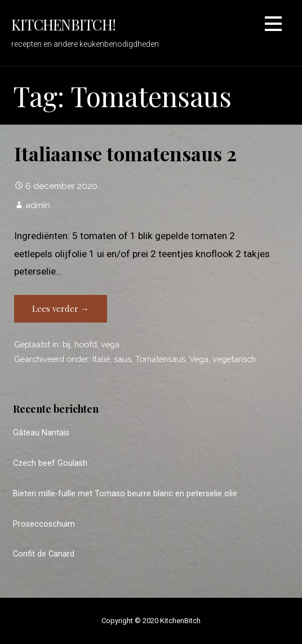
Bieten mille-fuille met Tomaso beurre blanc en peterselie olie (125, 494)
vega (110, 344)
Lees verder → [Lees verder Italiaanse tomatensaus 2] (61, 308)
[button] (273, 26)
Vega (199, 359)
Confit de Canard (44, 554)
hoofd (86, 344)
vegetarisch (234, 359)
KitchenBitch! (63, 24)
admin (38, 205)
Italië (101, 359)
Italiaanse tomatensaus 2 (125, 153)
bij (66, 344)
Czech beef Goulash (50, 463)
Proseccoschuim (44, 524)
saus (123, 359)
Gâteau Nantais (41, 433)
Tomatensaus (160, 359)
